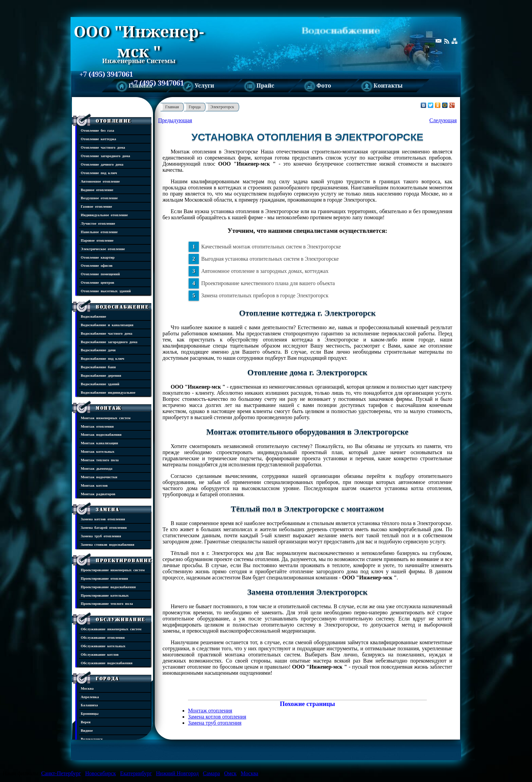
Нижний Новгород (177, 773)
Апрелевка (90, 697)
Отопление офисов (97, 265)
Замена (108, 509)
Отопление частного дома (103, 147)
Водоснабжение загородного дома (109, 342)
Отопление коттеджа (98, 139)
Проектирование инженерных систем (113, 570)
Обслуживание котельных (103, 646)
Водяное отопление (97, 190)
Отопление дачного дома (102, 164)
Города (107, 678)
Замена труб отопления (101, 536)
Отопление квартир (98, 257)
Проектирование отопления (104, 578)
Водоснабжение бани (98, 367)
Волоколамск (92, 739)
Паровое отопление (97, 240)
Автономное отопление (100, 181)
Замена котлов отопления (103, 519)
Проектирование (124, 560)
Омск (231, 773)
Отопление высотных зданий (106, 291)
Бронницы (90, 713)
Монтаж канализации (99, 443)
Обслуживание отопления (103, 637)
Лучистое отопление (98, 223)
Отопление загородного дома (106, 156)
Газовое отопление (96, 206)
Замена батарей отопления (104, 527)
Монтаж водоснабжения (101, 434)
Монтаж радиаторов (98, 494)
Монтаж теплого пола (100, 460)
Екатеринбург (136, 773)
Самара (211, 773)
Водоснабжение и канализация (107, 325)
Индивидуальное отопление (104, 215)
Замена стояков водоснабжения (108, 544)
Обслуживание (120, 619)
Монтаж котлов (94, 485)
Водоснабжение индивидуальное (108, 392)
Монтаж (109, 408)
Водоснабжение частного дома (107, 333)
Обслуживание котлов (100, 654)
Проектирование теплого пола (107, 603)
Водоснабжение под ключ (102, 358)
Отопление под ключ (99, 173)
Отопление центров (98, 282)
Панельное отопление (99, 232)
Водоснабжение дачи (98, 350)
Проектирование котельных (105, 595)
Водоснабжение (122, 307)
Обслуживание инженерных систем (111, 629)
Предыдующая (175, 120)
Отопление (113, 121)
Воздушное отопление (99, 198)
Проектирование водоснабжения (108, 587)
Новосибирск (101, 773)
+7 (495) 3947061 (106, 74)
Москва (87, 688)
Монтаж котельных (98, 451)
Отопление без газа (97, 130)
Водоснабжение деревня (101, 375)
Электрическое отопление (103, 249)
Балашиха (89, 705)
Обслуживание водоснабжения (107, 663)
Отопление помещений (100, 274)
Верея (86, 722)
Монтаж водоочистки (99, 477)
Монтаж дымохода (97, 468)
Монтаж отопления (97, 426)
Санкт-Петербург (61, 773)
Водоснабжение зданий (100, 384)
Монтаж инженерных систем (106, 418)
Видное (87, 730)
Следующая (443, 120)
